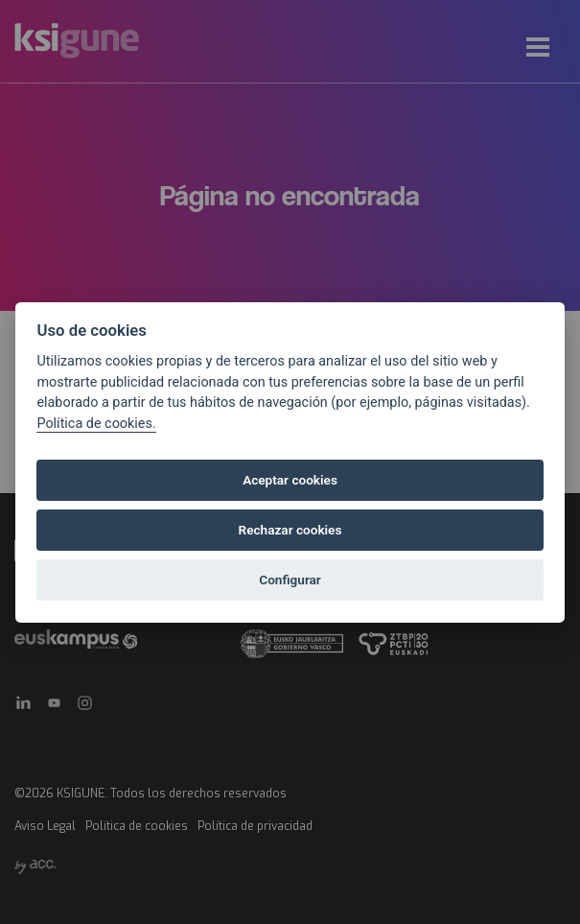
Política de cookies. (96, 424)
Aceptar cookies (290, 480)
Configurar (290, 580)
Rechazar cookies (290, 530)
